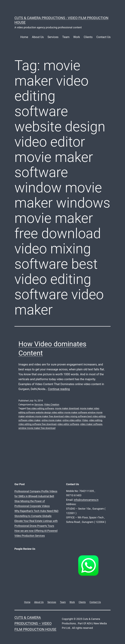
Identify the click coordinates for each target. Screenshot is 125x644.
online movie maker (51, 420)
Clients (88, 37)
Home (24, 37)
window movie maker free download (37, 428)
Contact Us (103, 37)
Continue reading (59, 389)
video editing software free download (37, 424)
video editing (96, 420)
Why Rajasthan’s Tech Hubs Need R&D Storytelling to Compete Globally (21, 575)
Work (77, 37)
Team (66, 37)
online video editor (72, 420)
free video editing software (40, 408)
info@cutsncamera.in (56, 495)
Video (85, 420)
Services (53, 37)
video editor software (68, 424)
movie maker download (67, 408)
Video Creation (52, 405)
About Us (38, 37)
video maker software (91, 424)
